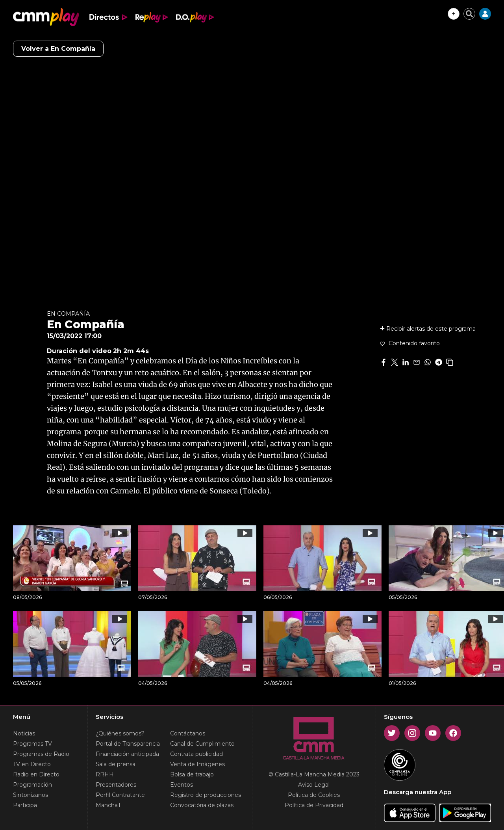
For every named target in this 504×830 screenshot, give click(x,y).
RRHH (105, 774)
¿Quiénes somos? (120, 733)
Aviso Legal (314, 785)
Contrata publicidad (196, 754)
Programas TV (32, 744)
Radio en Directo (36, 774)
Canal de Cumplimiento (202, 744)
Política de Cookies (314, 795)
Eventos (182, 785)
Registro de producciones (206, 795)
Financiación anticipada (127, 754)
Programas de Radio (41, 754)
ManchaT (108, 805)
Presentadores (116, 785)
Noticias (24, 733)
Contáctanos (188, 733)
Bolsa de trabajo (192, 774)
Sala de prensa (116, 764)
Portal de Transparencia (128, 744)
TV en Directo (32, 764)
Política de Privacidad (314, 805)
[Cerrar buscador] (469, 14)
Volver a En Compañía (58, 49)
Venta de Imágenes (197, 764)
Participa (25, 805)
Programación (32, 785)
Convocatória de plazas (202, 805)
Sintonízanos (31, 795)
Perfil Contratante (120, 795)
